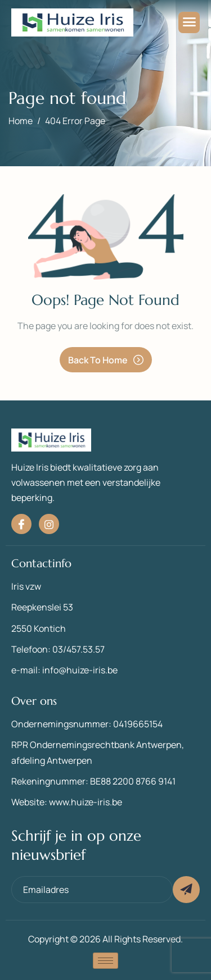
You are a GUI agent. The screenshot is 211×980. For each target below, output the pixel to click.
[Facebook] (21, 524)
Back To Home (106, 360)
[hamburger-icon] (189, 22)
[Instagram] (49, 524)
